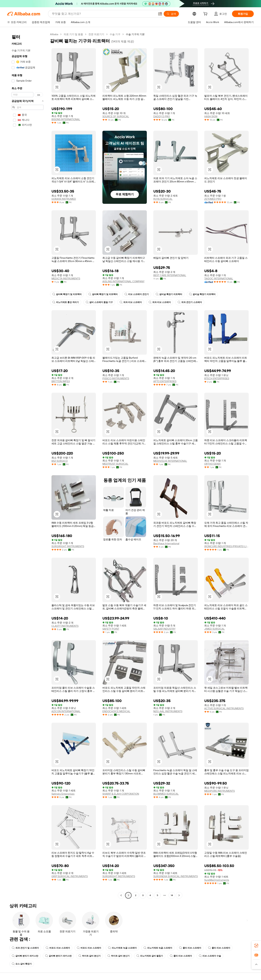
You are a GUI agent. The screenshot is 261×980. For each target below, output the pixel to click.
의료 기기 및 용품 (73, 34)
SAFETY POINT (111, 629)
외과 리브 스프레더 (131, 302)
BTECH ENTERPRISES (217, 378)
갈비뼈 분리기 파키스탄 (25, 956)
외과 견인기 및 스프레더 (25, 948)
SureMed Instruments (217, 880)
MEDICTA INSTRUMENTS (66, 278)
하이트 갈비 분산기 (90, 956)
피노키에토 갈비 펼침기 (150, 956)
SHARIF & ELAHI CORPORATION (121, 794)
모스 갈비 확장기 (22, 964)
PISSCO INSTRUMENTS (116, 378)
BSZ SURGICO (60, 461)
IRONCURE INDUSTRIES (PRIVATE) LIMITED (226, 546)
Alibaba (54, 34)
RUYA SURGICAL (163, 199)
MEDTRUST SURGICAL (115, 464)
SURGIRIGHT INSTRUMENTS (68, 546)
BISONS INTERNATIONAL (66, 119)
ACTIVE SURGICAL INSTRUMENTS (224, 708)
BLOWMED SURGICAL (166, 794)
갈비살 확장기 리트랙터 (169, 294)
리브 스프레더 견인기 (137, 294)
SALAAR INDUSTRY (164, 629)
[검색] (171, 14)
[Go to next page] (179, 895)
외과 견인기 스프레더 (190, 302)
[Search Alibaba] (103, 14)
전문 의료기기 (96, 34)
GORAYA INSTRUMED (64, 199)
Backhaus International (166, 543)
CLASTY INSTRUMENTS (65, 626)
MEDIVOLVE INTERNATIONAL (170, 461)
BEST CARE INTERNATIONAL (170, 275)
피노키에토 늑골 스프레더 (122, 948)
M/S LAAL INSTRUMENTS (168, 711)
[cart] (206, 14)
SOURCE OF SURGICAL (116, 116)
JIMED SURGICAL (215, 629)
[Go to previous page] (121, 895)
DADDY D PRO (162, 116)
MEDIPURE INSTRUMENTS (219, 791)
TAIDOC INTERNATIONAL (219, 278)
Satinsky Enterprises (63, 794)
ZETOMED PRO (213, 199)
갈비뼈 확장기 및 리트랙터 (67, 294)
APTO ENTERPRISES (165, 381)
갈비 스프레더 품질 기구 (99, 302)
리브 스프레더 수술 (210, 956)
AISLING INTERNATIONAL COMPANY (123, 281)
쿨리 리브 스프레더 (190, 948)
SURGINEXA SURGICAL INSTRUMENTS (176, 876)
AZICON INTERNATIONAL (66, 711)
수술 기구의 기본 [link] (135, 34)
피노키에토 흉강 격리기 (66, 302)
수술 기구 (115, 34)
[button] (160, 14)
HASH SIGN (211, 116)
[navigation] (28, 465)
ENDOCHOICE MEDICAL (116, 711)
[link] (256, 946)
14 (172, 895)
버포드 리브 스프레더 (58, 948)
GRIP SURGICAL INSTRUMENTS (70, 876)
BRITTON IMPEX (61, 381)
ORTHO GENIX (212, 464)
